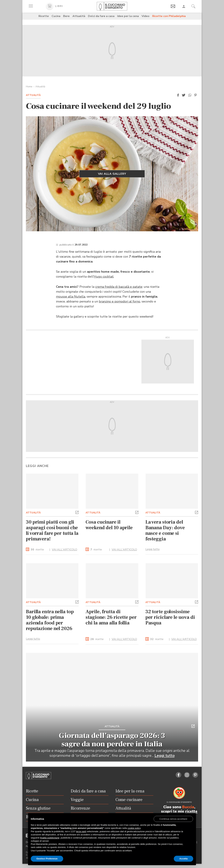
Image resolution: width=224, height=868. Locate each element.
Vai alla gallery (112, 174)
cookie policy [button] (134, 828)
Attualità (79, 16)
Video (146, 16)
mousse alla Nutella (71, 297)
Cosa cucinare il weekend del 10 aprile (109, 525)
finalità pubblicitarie (50, 838)
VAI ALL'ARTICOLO (64, 550)
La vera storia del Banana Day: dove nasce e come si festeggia (165, 530)
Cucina (56, 16)
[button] (178, 95)
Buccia (188, 807)
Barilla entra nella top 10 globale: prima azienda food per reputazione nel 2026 (50, 620)
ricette (37, 550)
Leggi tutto (153, 549)
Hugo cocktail (104, 277)
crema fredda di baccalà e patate (119, 287)
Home (29, 87)
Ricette (44, 16)
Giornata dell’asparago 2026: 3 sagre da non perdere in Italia (112, 740)
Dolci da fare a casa (101, 16)
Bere (66, 16)
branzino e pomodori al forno (120, 301)
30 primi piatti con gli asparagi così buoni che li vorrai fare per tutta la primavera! (52, 530)
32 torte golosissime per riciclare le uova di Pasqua (170, 617)
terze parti (81, 831)
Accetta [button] (183, 859)
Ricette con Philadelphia (169, 16)
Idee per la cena (128, 16)
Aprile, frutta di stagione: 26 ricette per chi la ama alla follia (111, 617)
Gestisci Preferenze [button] (47, 859)
